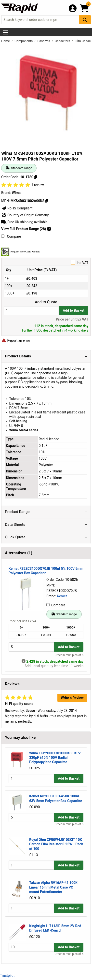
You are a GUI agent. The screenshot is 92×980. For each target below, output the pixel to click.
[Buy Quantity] (31, 311)
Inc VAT (46, 262)
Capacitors (63, 41)
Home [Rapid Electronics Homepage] (6, 41)
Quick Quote (15, 537)
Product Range (17, 512)
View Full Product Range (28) (26, 229)
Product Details (18, 356)
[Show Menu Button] (5, 32)
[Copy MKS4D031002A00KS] (47, 201)
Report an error (16, 340)
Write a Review (72, 698)
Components (24, 41)
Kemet (62, 596)
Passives (44, 41)
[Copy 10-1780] (36, 177)
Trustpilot (7, 976)
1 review (37, 185)
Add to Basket (74, 310)
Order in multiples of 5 (69, 655)
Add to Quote (46, 302)
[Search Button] (85, 20)
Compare (11, 236)
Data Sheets (15, 525)
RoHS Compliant (17, 208)
